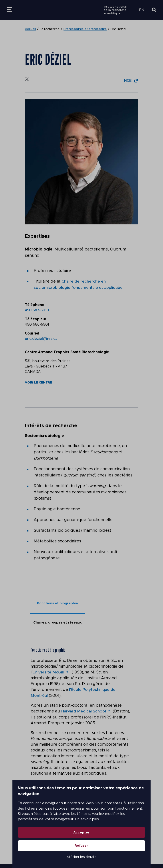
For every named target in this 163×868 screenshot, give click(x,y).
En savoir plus (139, 811)
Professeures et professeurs (85, 29)
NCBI (128, 81)
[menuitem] (142, 10)
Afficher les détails (81, 849)
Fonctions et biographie (53, 604)
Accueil (30, 29)
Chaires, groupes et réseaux (110, 604)
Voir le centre (38, 382)
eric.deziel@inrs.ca (41, 339)
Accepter (82, 825)
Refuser (82, 838)
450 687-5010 (37, 310)
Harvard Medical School (84, 693)
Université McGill (48, 654)
